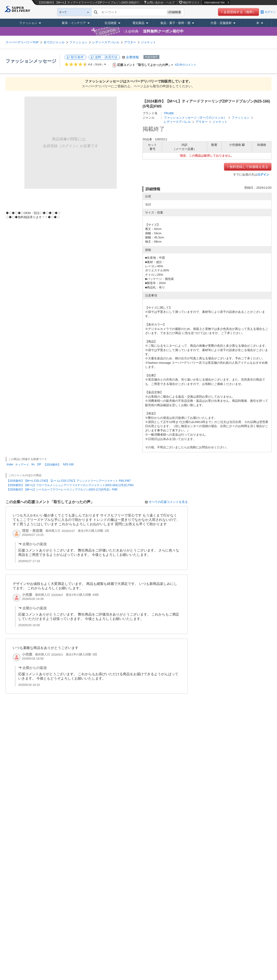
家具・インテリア (74, 23)
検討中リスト (191, 3)
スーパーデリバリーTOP (22, 42)
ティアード (22, 465)
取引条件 (77, 57)
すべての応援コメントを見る (168, 502)
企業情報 (132, 57)
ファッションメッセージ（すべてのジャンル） (195, 118)
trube (10, 464)
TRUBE (169, 113)
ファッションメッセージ (31, 61)
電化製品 (138, 23)
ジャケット (148, 42)
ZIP (39, 464)
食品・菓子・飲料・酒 (175, 23)
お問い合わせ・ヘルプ (161, 3)
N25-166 (68, 464)
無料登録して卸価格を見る (249, 167)
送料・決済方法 (106, 57)
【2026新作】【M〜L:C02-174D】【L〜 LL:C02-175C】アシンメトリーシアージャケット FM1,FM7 (69, 481)
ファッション (28, 23)
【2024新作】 (52, 465)
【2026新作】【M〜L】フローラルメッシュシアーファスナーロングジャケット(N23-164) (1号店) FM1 (70, 485)
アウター (130, 42)
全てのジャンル (54, 42)
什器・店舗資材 (221, 23)
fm (33, 464)
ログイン (270, 12)
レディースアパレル (106, 42)
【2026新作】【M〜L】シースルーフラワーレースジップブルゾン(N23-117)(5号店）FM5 (62, 490)
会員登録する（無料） (240, 12)
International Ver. (216, 3)
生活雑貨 (110, 23)
